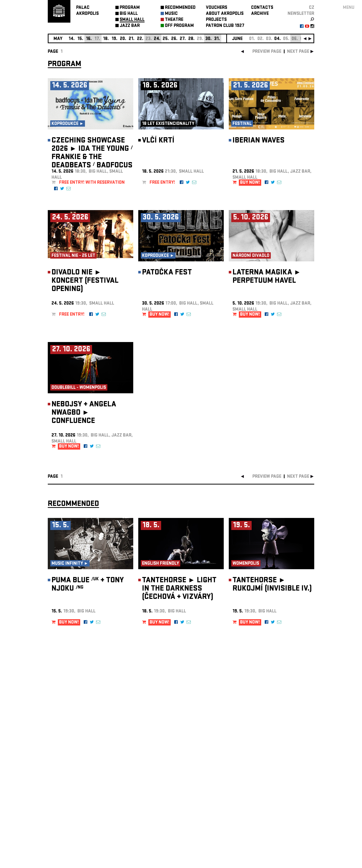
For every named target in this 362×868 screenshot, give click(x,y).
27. (183, 39)
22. (140, 39)
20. (123, 39)
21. (132, 39)
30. (209, 39)
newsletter (301, 14)
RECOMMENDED (180, 8)
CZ (312, 8)
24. (157, 39)
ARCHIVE (260, 14)
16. (89, 39)
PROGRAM (130, 8)
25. (166, 39)
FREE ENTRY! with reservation (92, 183)
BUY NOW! (250, 183)
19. (115, 39)
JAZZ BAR (130, 26)
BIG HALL (129, 14)
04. (278, 39)
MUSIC (171, 14)
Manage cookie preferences (67, 800)
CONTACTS (262, 8)
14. (72, 39)
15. (80, 39)
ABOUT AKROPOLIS (225, 14)
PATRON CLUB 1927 (225, 26)
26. (174, 39)
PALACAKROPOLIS (87, 11)
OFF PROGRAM (179, 26)
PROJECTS (216, 20)
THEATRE (174, 20)
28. (191, 39)
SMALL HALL (132, 20)
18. (106, 39)
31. (217, 39)
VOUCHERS (217, 8)
